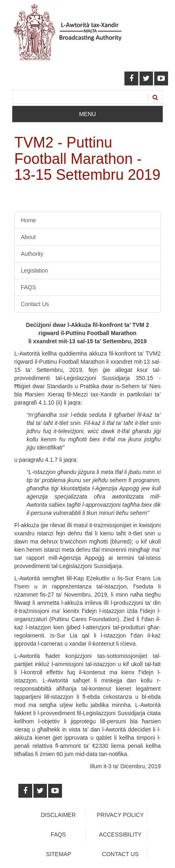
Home (28, 220)
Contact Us (35, 304)
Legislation (34, 271)
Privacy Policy (120, 815)
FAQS (28, 287)
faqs (58, 834)
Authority (32, 254)
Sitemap (59, 854)
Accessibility (120, 834)
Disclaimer (58, 815)
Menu (87, 114)
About (28, 237)
